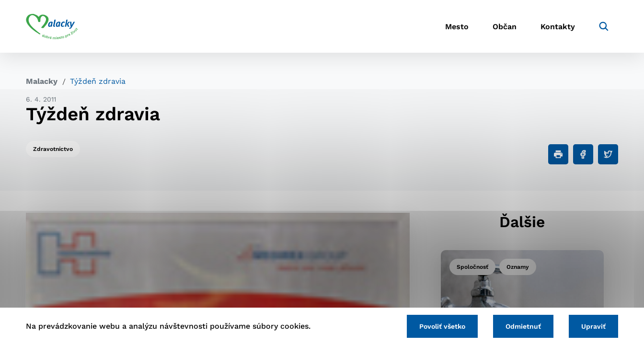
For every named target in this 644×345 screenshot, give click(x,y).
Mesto (457, 27)
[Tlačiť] (558, 154)
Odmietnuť (523, 326)
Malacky (42, 81)
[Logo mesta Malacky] (52, 26)
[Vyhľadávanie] (604, 26)
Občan (505, 27)
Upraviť (593, 326)
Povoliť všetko (442, 326)
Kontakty (558, 27)
